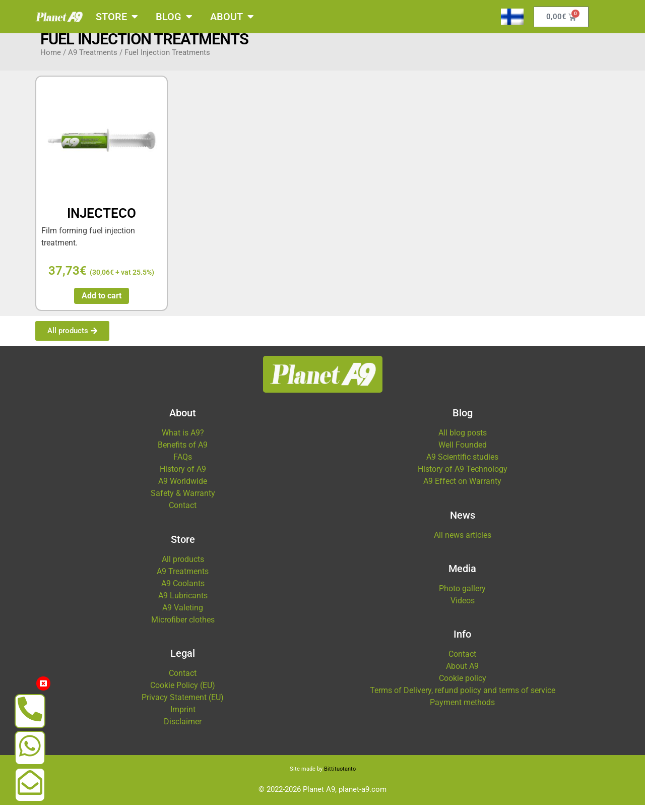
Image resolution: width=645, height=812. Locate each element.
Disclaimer (183, 729)
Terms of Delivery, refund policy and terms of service (463, 697)
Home (51, 59)
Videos (463, 608)
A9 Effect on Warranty (462, 488)
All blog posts (463, 440)
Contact (183, 512)
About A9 (462, 673)
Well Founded (463, 452)
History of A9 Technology (463, 476)
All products (183, 566)
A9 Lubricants (183, 603)
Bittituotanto (340, 776)
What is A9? (183, 440)
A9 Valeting (183, 615)
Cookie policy (463, 685)
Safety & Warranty (183, 500)
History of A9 (183, 476)
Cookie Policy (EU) (183, 692)
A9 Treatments (93, 59)
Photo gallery (462, 596)
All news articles (463, 542)
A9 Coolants (183, 590)
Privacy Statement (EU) (183, 704)
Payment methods (462, 709)
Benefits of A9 (183, 452)
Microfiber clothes (183, 627)
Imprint (183, 716)
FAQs (183, 464)
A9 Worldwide (183, 488)
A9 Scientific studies (462, 464)
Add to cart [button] (102, 303)
